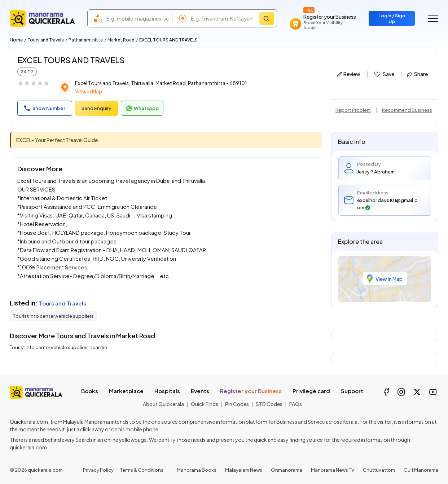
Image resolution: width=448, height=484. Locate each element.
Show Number (45, 108)
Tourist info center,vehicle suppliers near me (58, 347)
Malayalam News (244, 470)
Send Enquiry (96, 108)
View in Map (89, 91)
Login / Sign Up (392, 18)
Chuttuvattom (379, 470)
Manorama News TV (333, 470)
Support (352, 391)
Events (200, 391)
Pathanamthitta (86, 40)
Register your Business (251, 391)
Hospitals (167, 391)
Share (417, 74)
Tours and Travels (46, 40)
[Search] (267, 18)
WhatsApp (142, 109)
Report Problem (353, 110)
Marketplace (126, 391)
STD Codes (269, 404)
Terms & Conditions (142, 470)
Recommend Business (407, 110)
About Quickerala (163, 404)
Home (16, 40)
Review (349, 74)
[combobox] (137, 18)
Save (384, 74)
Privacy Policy (98, 470)
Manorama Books (197, 470)
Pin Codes (237, 404)
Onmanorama (287, 470)
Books (90, 391)
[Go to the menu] (433, 18)
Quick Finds (205, 404)
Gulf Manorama (421, 470)
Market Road (121, 40)
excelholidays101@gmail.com (387, 204)
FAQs (296, 404)
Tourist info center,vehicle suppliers (53, 316)
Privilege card (311, 391)
